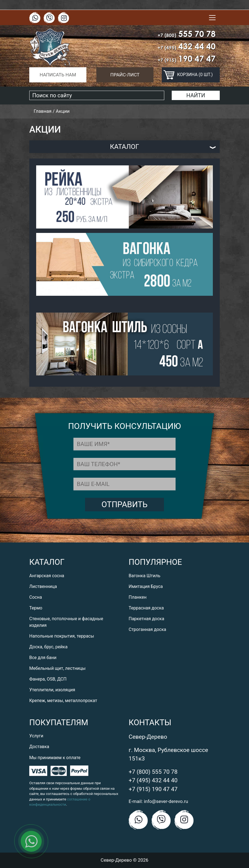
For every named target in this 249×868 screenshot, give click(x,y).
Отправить (125, 504)
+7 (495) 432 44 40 (153, 780)
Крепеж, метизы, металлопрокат (63, 701)
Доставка (39, 747)
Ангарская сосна (47, 576)
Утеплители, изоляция (52, 690)
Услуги (36, 736)
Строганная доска (147, 629)
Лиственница (43, 586)
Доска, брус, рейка (48, 647)
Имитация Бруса (146, 586)
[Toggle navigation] (212, 18)
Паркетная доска (146, 619)
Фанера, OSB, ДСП (48, 679)
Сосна (36, 597)
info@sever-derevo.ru (166, 801)
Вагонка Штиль (145, 576)
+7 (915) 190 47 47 (153, 789)
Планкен (138, 597)
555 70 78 (187, 34)
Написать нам (58, 75)
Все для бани (43, 658)
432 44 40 (187, 46)
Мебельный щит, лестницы (57, 668)
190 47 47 (187, 59)
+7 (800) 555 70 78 (153, 772)
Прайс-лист (125, 75)
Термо (36, 608)
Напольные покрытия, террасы (62, 636)
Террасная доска (146, 608)
